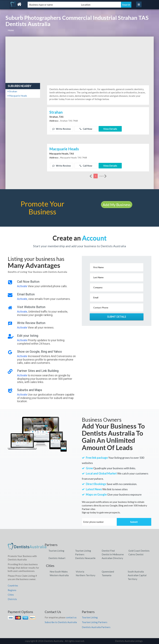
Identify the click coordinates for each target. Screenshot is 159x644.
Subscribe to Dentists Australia (61, 622)
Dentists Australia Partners (96, 627)
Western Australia (59, 575)
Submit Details (117, 317)
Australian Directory (112, 558)
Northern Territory (86, 575)
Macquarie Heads (17, 96)
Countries (13, 585)
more (103, 176)
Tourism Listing (56, 551)
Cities (11, 595)
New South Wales (59, 572)
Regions (12, 590)
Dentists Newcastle (85, 558)
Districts (12, 599)
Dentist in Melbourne (113, 554)
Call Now (86, 129)
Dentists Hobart (57, 558)
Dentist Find (108, 551)
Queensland (108, 572)
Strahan (12, 91)
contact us (71, 617)
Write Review (62, 129)
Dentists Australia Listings (129, 641)
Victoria (80, 572)
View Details (110, 129)
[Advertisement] (80, 60)
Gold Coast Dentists (139, 551)
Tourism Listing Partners (95, 622)
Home (11, 30)
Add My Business (117, 205)
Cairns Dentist (136, 554)
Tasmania (107, 575)
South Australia (136, 572)
